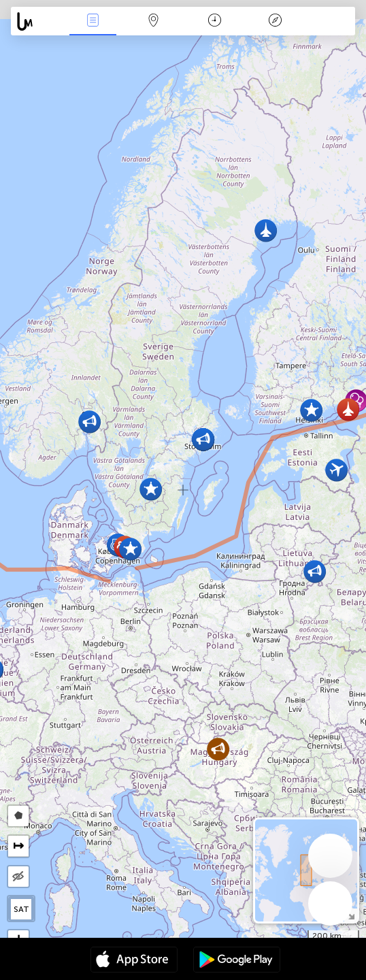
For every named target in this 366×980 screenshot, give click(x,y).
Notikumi (93, 21)
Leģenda (276, 21)
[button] (218, 749)
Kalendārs (215, 21)
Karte (154, 21)
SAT (21, 909)
